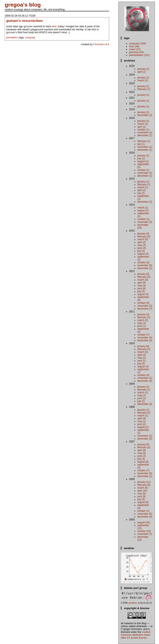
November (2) (145, 378)
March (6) (143, 488)
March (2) (143, 320)
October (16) (144, 531)
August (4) (143, 294)
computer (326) (137, 44)
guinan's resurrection (24, 21)
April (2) (142, 242)
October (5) (143, 303)
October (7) (143, 335)
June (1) (142, 326)
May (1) (142, 323)
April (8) (142, 450)
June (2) (142, 424)
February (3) (144, 277)
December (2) (145, 115)
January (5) (143, 274)
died (54, 27)
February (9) (144, 485)
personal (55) (136, 52)
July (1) (141, 144)
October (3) (143, 262)
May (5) (142, 453)
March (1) (143, 80)
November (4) (145, 338)
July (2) (141, 193)
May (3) (142, 245)
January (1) (143, 69)
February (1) (144, 89)
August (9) (143, 462)
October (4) (143, 375)
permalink (12, 38)
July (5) (141, 364)
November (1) (145, 132)
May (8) (142, 494)
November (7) (145, 534)
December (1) (145, 135)
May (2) (142, 358)
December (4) (145, 340)
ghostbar (132, 603)
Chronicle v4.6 (101, 45)
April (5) (142, 283)
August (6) (143, 502)
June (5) (142, 496)
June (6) (142, 288)
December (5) (145, 381)
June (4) (142, 248)
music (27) (135, 49)
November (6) (145, 514)
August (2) (143, 210)
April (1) (142, 72)
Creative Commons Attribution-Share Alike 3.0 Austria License (136, 635)
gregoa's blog (23, 5)
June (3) (142, 456)
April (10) (142, 491)
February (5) (144, 236)
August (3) (143, 254)
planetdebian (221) (139, 55)
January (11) (144, 482)
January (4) (143, 234)
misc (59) (134, 46)
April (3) (142, 418)
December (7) (145, 309)
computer (30, 38)
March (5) (143, 239)
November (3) (145, 222)
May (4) (142, 286)
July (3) (141, 291)
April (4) (142, 355)
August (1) (143, 161)
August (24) (144, 522)
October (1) (143, 130)
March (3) (143, 280)
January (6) (143, 346)
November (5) (145, 265)
